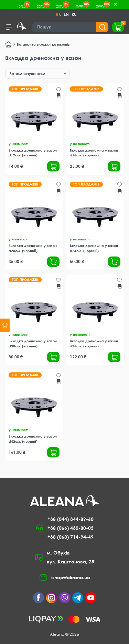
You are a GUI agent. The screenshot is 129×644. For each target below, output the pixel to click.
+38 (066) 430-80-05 (71, 528)
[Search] (70, 27)
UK (58, 14)
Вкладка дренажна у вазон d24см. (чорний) (94, 248)
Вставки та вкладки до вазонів (43, 44)
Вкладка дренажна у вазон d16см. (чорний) (94, 153)
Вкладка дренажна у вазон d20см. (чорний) (33, 248)
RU (74, 14)
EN (66, 14)
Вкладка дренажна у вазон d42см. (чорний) (33, 439)
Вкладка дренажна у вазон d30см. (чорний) (33, 343)
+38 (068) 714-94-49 (71, 537)
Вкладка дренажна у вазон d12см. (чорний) (33, 153)
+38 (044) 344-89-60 (71, 519)
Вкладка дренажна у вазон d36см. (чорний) (94, 343)
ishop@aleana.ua (71, 577)
